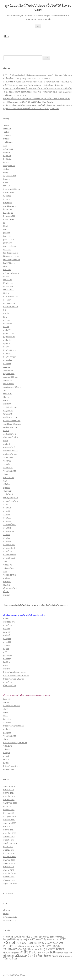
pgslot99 (7, 729)
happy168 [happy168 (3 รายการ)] (8, 939)
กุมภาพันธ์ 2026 (10, 796)
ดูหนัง (6, 441)
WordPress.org (9, 920)
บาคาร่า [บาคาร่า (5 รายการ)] (42, 949)
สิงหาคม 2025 (9, 813)
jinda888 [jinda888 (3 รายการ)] (31, 939)
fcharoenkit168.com (12, 189)
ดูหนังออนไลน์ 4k (10, 454)
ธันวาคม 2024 (9, 840)
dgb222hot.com (10, 176)
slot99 (6, 709)
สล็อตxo (7, 538)
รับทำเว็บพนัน (9, 494)
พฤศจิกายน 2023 (10, 883)
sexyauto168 (9, 384)
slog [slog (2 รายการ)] (37, 946)
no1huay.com (9, 303)
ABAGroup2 (8, 149)
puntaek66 (8, 360)
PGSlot (6, 327)
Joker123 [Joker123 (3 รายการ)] (40, 939)
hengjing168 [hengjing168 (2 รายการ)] (20, 939)
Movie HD (7, 280)
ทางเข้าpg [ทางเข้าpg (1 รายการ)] (34, 949)
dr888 (6, 182)
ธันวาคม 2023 (9, 880)
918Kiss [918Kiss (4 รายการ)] (26, 937)
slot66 (6, 712)
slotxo (6, 739)
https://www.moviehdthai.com (16, 675)
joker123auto (9, 239)
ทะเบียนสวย (8, 457)
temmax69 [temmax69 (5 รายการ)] (10, 949)
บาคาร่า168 (8, 467)
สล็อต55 (7, 511)
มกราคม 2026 (9, 800)
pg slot (6, 649)
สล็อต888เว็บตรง (10, 525)
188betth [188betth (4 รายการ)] (16, 937)
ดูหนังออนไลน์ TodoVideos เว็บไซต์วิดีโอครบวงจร (38, 8)
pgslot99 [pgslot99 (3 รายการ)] (38, 943)
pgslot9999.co (9, 337)
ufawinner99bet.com (12, 421)
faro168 (6, 186)
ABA (5, 145)
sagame (7, 367)
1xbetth (7, 749)
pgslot (6, 763)
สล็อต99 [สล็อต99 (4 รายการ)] (36, 952)
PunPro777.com (10, 357)
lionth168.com (9, 263)
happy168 (7, 209)
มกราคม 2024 (9, 877)
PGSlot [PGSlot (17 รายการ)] (9, 942)
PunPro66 (7, 347)
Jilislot (6, 226)
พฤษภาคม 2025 (10, 823)
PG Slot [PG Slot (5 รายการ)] (20, 943)
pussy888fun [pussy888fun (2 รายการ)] (20, 946)
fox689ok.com (9, 192)
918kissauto (8, 142)
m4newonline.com (11, 273)
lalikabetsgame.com (12, 260)
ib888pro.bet (9, 219)
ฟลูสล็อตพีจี (8, 491)
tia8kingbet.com (10, 417)
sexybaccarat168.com (12, 387)
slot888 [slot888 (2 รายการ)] (48, 946)
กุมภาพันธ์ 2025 (10, 833)
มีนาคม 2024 (8, 870)
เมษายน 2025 (9, 826)
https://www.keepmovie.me (15, 672)
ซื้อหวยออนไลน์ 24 (11, 437)
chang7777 (8, 172)
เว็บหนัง (6, 592)
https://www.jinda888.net (14, 726)
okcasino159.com (11, 306)
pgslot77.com (9, 333)
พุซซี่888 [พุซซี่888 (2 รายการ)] (17, 953)
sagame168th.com (11, 377)
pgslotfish (7, 340)
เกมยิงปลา (7, 578)
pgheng (6, 320)
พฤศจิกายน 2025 (10, 803)
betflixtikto (8, 159)
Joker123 (7, 236)
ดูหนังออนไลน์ (9, 447)
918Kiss (6, 139)
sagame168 (8, 370)
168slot (6, 125)
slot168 (6, 702)
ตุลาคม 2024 (8, 847)
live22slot (7, 270)
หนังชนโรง (8, 565)
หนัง (5, 561)
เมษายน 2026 (9, 790)
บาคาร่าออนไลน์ (10, 471)
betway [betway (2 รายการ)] (53, 937)
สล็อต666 (7, 518)
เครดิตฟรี (7, 582)
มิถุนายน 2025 (9, 820)
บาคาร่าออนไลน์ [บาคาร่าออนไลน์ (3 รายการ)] (56, 949)
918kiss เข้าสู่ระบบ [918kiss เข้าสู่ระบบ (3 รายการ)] (40, 937)
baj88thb (7, 156)
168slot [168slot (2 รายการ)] (7, 937)
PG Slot (6, 313)
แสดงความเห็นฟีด (10, 917)
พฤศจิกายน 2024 (10, 843)
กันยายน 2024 (9, 850)
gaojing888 (8, 203)
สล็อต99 (7, 535)
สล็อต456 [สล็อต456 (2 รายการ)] (59, 953)
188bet (6, 132)
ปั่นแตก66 (7, 474)
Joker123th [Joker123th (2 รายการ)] (50, 939)
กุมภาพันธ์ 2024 (10, 873)
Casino (6, 169)
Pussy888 (7, 364)
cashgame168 (9, 166)
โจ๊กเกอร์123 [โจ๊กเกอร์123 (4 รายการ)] (10, 958)
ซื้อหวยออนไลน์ (10, 686)
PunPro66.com (9, 350)
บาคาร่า (6, 464)
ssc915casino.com (11, 407)
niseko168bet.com (11, 296)
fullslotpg (7, 196)
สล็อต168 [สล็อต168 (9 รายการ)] (48, 952)
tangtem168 (8, 410)
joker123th (8, 243)
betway (6, 162)
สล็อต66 (7, 514)
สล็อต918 (7, 528)
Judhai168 (7, 249)
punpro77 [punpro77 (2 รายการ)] (48, 943)
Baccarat (7, 152)
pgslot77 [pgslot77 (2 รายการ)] (29, 943)
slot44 (6, 716)
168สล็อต (7, 129)
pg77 (5, 317)
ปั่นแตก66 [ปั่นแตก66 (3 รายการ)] (8, 953)
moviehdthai (9, 290)
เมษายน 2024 (9, 867)
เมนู (38, 26)
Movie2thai (8, 286)
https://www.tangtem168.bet (15, 743)
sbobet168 (8, 380)
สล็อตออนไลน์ (9, 545)
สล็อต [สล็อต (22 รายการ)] (26, 952)
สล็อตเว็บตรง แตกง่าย (12, 706)
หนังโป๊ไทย (8, 746)
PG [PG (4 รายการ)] (65, 939)
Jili (4, 223)
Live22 (6, 266)
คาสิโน (6, 431)
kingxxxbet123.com (11, 256)
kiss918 (6, 759)
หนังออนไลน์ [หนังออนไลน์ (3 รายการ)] (58, 956)
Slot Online (8, 394)
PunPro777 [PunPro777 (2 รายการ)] (58, 943)
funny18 (7, 199)
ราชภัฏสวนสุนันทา (11, 498)
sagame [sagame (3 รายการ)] (30, 946)
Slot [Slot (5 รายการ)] (42, 946)
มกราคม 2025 (9, 836)
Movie (6, 276)
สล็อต (6, 504)
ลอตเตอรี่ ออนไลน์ (11, 501)
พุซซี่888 (7, 488)
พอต (5, 481)
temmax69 (8, 414)
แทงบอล (7, 595)
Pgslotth (7, 343)
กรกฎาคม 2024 (9, 857)
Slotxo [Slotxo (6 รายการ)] (56, 946)
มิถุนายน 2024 (9, 860)
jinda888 (7, 233)
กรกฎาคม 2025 (9, 816)
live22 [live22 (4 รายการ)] (59, 939)
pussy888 (7, 639)
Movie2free (8, 283)
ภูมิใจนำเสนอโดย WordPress (14, 975)
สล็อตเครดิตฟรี (9, 548)
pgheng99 (7, 323)
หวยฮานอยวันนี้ (10, 575)
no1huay (7, 300)
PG (5, 310)
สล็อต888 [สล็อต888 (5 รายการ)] (9, 956)
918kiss (6, 618)
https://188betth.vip (12, 766)
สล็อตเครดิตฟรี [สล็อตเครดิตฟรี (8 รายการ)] (25, 956)
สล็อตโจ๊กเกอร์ (9, 558)
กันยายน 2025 (9, 810)
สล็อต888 (7, 521)
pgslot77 (7, 330)
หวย (5, 571)
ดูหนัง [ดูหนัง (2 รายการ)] (20, 949)
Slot (5, 390)
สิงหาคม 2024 (9, 853)
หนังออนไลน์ (8, 568)
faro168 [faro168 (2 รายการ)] (61, 937)
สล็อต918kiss (9, 531)
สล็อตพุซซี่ (7, 541)
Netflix (6, 293)
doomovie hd (9, 769)
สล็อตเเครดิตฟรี (9, 555)
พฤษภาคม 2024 (10, 863)
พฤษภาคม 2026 (10, 786)
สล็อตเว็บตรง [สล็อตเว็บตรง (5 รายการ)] (43, 956)
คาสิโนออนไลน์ (10, 434)
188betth (7, 135)
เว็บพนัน (7, 585)
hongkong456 (9, 216)
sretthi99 (7, 404)
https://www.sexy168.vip (14, 679)
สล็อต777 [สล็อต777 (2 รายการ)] (68, 953)
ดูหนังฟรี (7, 444)
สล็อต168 (7, 508)
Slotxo (6, 397)
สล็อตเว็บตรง (8, 551)
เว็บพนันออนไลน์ (10, 588)
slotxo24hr (8, 400)
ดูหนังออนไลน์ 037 (11, 451)
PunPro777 (8, 353)
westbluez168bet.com (12, 424)
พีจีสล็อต (7, 484)
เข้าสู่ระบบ (7, 910)
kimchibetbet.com (11, 253)
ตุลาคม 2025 (8, 806)
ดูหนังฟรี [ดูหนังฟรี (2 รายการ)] (26, 949)
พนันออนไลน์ (9, 478)
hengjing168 (8, 213)
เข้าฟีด (6, 914)
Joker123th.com (10, 246)
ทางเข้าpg (7, 461)
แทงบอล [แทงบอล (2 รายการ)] (68, 956)
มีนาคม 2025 (8, 830)
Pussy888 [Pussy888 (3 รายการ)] (8, 946)
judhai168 (7, 719)
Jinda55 (6, 229)
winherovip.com (10, 427)
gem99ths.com (9, 206)
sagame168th (9, 374)
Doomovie (8, 179)
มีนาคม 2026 (8, 793)
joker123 (7, 632)
